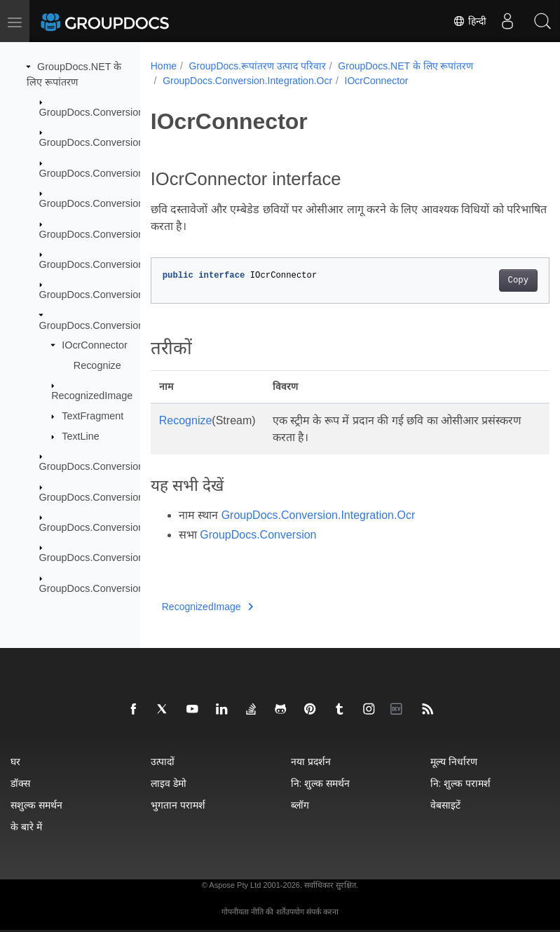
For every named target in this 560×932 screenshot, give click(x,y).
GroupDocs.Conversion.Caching (111, 142)
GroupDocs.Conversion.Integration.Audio (131, 295)
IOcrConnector (95, 345)
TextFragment (93, 416)
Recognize (97, 365)
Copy (490, 281)
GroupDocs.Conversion (92, 112)
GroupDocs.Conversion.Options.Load (123, 558)
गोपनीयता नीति (243, 912)
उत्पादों (163, 761)
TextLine (81, 436)
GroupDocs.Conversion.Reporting (115, 588)
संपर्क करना (322, 912)
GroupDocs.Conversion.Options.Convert (130, 527)
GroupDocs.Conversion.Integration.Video (131, 466)
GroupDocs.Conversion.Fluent (107, 264)
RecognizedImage (92, 396)
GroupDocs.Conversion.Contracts (115, 173)
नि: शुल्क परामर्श (460, 783)
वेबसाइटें (445, 805)
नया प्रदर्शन (311, 761)
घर (15, 761)
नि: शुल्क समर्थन (320, 783)
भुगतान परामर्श (178, 805)
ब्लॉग (300, 805)
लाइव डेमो (169, 783)
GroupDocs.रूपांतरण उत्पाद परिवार (257, 66)
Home (164, 66)
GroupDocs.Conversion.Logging (111, 497)
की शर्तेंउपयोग (285, 912)
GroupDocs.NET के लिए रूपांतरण (405, 66)
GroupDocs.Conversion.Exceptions (118, 203)
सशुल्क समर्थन (36, 805)
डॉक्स (20, 783)
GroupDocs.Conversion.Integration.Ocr (127, 325)
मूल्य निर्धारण (454, 761)
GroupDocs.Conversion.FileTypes (115, 234)
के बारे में (26, 826)
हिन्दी (470, 21)
